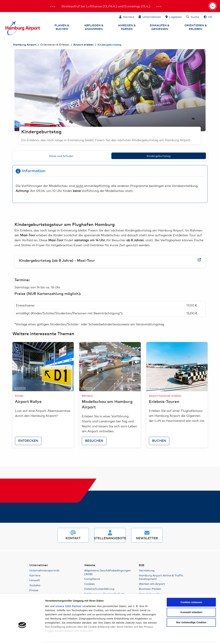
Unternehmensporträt (44, 570)
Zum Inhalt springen (6, 17)
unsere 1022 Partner (68, 583)
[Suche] (193, 17)
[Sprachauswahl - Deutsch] (208, 17)
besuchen (94, 441)
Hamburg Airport (25, 45)
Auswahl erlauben (191, 589)
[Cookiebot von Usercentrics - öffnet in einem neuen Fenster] (22, 637)
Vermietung (147, 570)
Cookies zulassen (191, 579)
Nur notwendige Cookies (191, 600)
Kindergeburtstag (159, 156)
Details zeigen (188, 637)
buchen (159, 441)
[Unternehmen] (150, 17)
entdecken (28, 441)
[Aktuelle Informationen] (213, 6)
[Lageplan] (174, 17)
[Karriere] (127, 17)
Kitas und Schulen (61, 156)
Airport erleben (83, 45)
